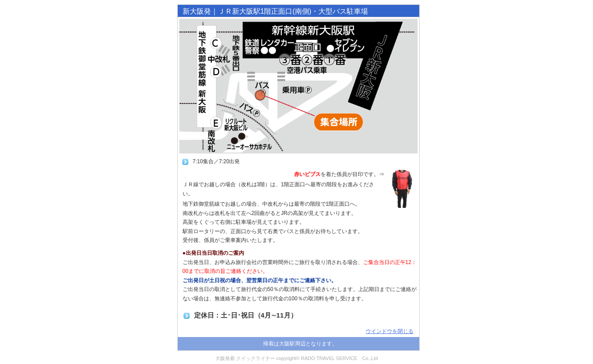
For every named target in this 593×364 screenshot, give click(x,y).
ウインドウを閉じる (390, 331)
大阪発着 (225, 358)
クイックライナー (256, 358)
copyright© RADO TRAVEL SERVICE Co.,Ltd (327, 358)
